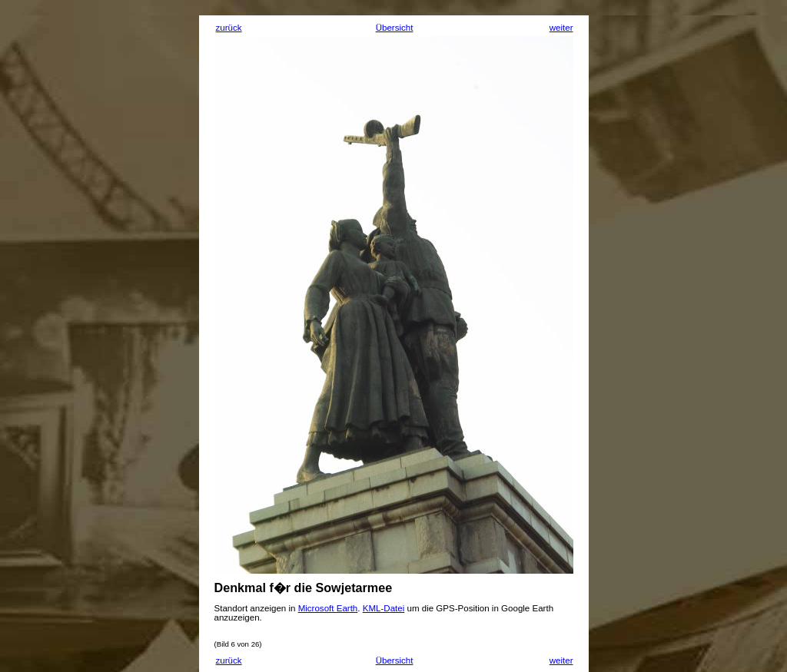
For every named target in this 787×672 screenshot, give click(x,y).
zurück (229, 28)
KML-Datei (384, 608)
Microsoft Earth (328, 608)
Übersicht (395, 28)
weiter (561, 28)
